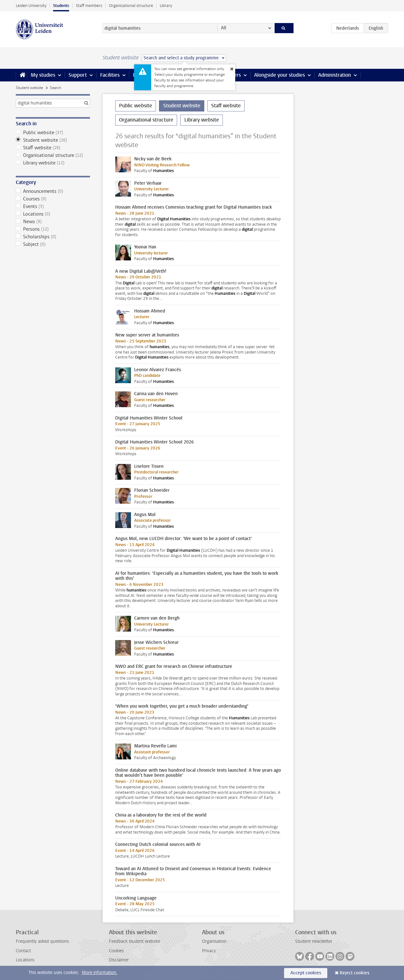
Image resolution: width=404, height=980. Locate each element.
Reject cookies (354, 973)
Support (78, 75)
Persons (53, 229)
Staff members (89, 6)
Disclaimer (119, 960)
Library (166, 6)
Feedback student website (134, 941)
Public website (53, 133)
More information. (100, 973)
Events (53, 206)
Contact (23, 951)
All (224, 28)
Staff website (53, 148)
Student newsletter (314, 941)
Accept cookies (306, 973)
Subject (53, 244)
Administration (335, 75)
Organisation (214, 941)
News (53, 222)
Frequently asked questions (42, 941)
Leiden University (31, 6)
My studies (43, 75)
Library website (53, 163)
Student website (29, 88)
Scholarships (53, 237)
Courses (53, 199)
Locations (53, 214)
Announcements (53, 191)
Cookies (116, 951)
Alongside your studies (279, 75)
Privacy (209, 951)
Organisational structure (131, 6)
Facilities (110, 75)
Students (61, 6)
